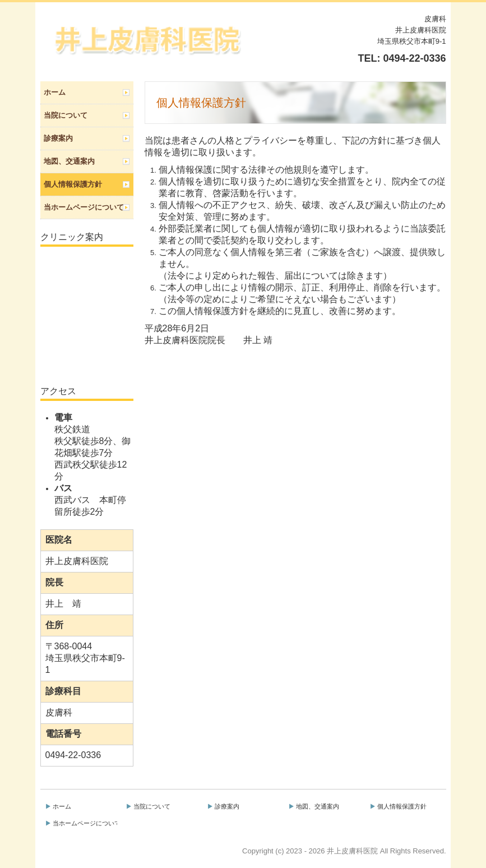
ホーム (55, 92)
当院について (66, 115)
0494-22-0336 (414, 58)
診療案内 (58, 138)
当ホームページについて (84, 207)
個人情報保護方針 (73, 184)
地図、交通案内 (69, 161)
